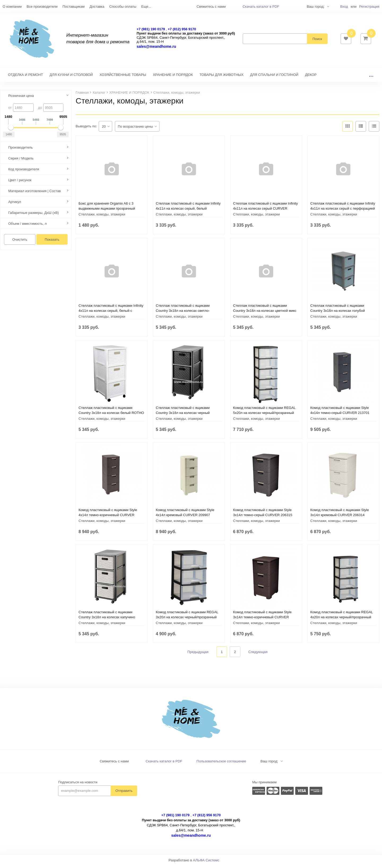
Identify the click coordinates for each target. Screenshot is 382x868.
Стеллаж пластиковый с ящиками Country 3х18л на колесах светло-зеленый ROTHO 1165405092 (183, 313)
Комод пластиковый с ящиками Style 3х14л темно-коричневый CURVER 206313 (262, 620)
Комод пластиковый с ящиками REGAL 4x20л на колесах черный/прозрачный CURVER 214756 (342, 620)
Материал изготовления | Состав (34, 194)
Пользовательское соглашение (221, 764)
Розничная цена (21, 98)
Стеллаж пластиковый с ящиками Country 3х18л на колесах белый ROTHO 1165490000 (111, 415)
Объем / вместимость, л (27, 226)
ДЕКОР (311, 77)
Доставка (97, 7)
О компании (12, 7)
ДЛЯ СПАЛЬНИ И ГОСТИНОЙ (274, 77)
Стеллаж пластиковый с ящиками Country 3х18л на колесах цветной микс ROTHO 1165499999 (265, 313)
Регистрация (369, 7)
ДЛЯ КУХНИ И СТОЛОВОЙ (71, 77)
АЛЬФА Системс (206, 863)
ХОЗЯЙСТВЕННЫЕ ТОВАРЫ (123, 77)
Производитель (21, 150)
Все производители (42, 7)
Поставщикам (74, 7)
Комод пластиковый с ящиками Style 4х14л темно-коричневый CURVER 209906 (108, 518)
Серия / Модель (21, 161)
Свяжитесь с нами (114, 764)
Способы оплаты (123, 7)
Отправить (124, 793)
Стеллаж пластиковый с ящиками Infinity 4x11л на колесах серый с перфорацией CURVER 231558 (343, 211)
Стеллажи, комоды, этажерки (102, 217)
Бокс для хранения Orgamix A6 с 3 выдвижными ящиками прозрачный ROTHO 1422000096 (107, 211)
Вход (344, 7)
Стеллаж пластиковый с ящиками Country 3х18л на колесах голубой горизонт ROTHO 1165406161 (338, 313)
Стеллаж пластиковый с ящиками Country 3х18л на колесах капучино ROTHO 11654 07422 (107, 620)
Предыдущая (198, 655)
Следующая (258, 655)
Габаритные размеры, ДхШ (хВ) (34, 215)
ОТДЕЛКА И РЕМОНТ (25, 77)
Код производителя (24, 172)
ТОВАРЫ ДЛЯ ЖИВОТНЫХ (222, 77)
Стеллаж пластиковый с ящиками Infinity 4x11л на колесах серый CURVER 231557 (266, 211)
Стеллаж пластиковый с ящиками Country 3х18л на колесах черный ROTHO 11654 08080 (183, 415)
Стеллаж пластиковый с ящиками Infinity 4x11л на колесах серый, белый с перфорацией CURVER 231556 (111, 313)
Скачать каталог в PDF (261, 7)
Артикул (15, 204)
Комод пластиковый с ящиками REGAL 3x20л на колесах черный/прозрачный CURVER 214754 (187, 620)
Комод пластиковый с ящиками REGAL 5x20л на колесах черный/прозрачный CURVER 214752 (264, 415)
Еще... (146, 7)
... (371, 77)
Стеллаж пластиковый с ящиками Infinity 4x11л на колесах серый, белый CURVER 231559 (188, 211)
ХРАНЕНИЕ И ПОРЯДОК (173, 77)
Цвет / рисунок (20, 183)
